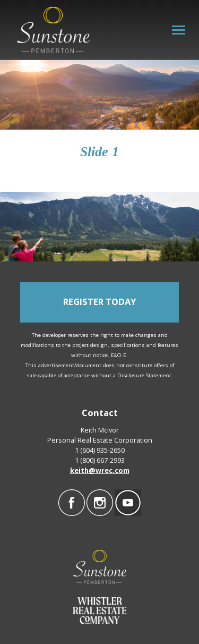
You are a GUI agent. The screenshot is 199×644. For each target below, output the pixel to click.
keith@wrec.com (100, 470)
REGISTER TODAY (99, 302)
